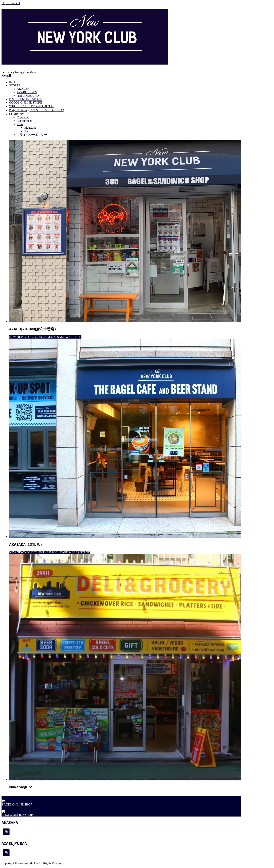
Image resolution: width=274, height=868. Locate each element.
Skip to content (11, 3)
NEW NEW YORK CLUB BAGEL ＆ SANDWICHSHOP (45, 337)
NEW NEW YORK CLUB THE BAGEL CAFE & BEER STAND (50, 552)
